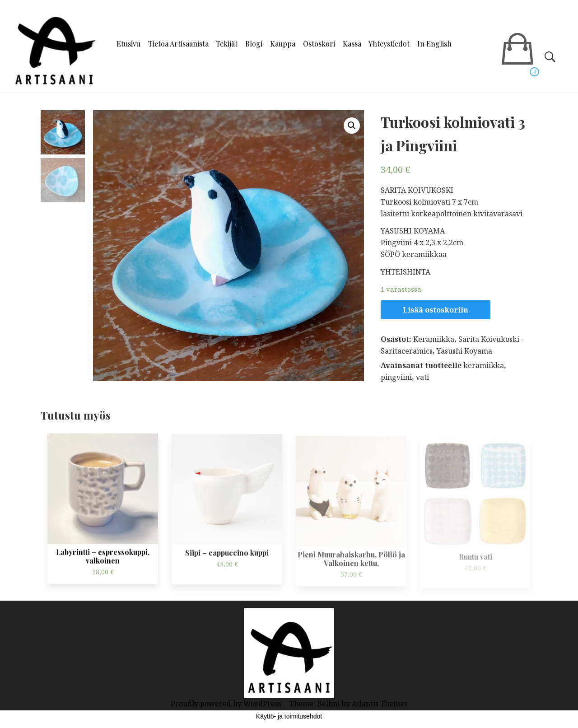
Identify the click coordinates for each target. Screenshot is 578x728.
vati (422, 377)
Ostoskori (319, 44)
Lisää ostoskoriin (436, 310)
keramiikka (484, 365)
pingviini (396, 377)
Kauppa (283, 44)
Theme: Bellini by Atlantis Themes (348, 704)
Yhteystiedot (389, 44)
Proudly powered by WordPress (227, 704)
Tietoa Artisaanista (178, 44)
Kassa (352, 44)
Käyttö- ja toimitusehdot (289, 716)
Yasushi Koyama (464, 351)
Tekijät (227, 44)
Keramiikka (434, 339)
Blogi (254, 44)
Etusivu (128, 44)
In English (434, 44)
